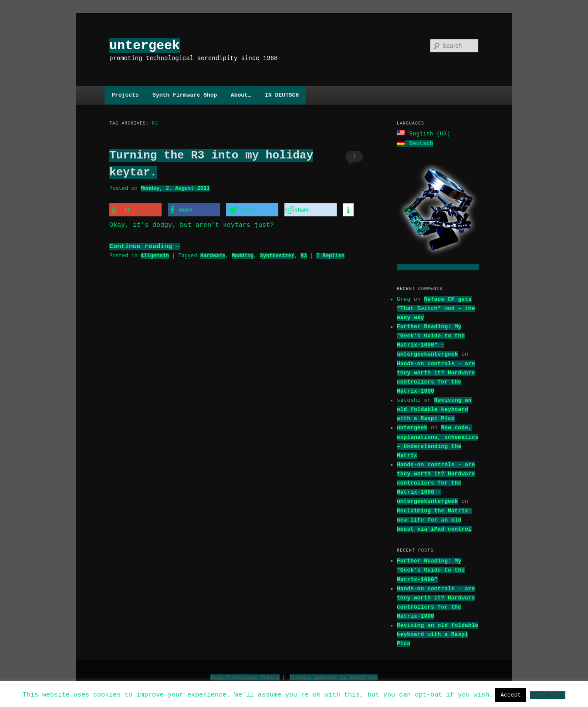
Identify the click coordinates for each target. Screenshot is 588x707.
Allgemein (155, 254)
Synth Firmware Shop (185, 95)
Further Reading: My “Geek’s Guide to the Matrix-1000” (431, 569)
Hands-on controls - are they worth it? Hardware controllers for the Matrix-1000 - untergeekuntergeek (436, 482)
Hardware (213, 254)
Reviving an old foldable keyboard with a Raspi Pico (434, 408)
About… (241, 95)
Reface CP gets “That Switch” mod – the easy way (436, 307)
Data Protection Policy (245, 676)
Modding (243, 254)
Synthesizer (277, 254)
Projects (125, 95)
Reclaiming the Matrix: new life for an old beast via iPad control (434, 519)
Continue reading (145, 246)
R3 (304, 254)
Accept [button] (511, 695)
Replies (330, 254)
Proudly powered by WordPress (334, 676)
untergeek (145, 45)
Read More (548, 694)
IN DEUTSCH (282, 95)
